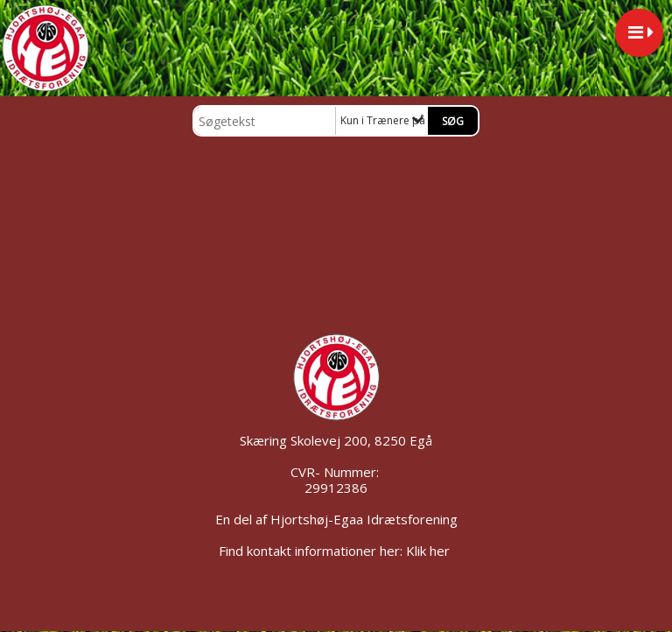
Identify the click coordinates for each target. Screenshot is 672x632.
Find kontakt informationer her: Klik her (336, 551)
